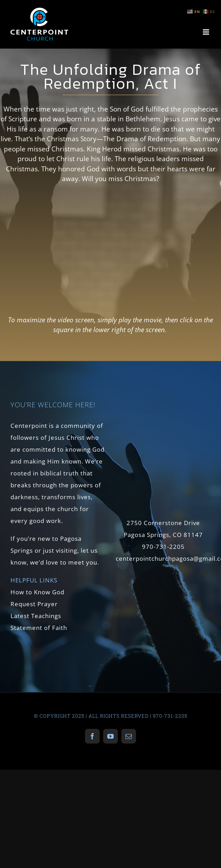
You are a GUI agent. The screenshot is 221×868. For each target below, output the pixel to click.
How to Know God (37, 592)
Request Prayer (34, 604)
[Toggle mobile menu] (207, 32)
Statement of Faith (39, 628)
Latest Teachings (36, 616)
